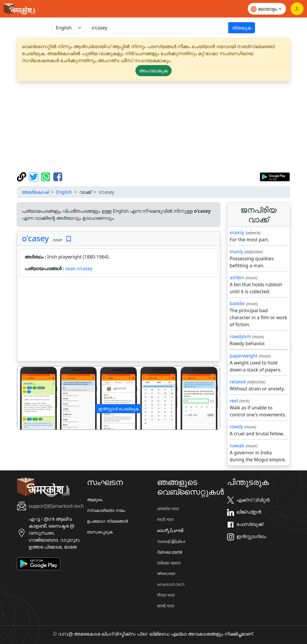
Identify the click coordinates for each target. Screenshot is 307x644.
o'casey (35, 238)
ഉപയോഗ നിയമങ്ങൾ (107, 521)
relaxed (238, 382)
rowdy (236, 427)
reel (234, 401)
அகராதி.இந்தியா (171, 541)
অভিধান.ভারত (166, 574)
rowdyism (240, 336)
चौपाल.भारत (166, 595)
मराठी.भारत (165, 520)
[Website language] (267, 9)
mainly (237, 233)
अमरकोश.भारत (168, 509)
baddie (237, 303)
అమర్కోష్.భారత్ (170, 530)
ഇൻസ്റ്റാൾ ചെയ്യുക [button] (119, 409)
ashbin (237, 278)
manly (236, 252)
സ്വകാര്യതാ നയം (106, 510)
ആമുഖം (95, 499)
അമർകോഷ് (35, 192)
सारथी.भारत (166, 606)
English (64, 192)
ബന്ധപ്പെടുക (100, 532)
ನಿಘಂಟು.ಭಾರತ (170, 552)
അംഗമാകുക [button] (153, 71)
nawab (237, 446)
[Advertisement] (118, 320)
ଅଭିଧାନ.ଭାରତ (169, 563)
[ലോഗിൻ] (297, 9)
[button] (32, 398)
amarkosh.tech (171, 584)
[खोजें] (158, 28)
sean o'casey (79, 268)
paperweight (244, 356)
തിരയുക (242, 28)
